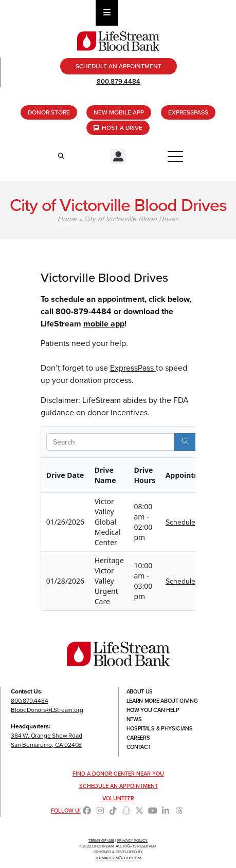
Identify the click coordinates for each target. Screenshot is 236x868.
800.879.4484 (119, 81)
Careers (138, 738)
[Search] (185, 442)
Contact (139, 747)
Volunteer (118, 798)
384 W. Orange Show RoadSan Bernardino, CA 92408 (46, 740)
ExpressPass (133, 368)
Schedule (180, 522)
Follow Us (67, 811)
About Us (140, 691)
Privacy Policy (132, 841)
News (134, 719)
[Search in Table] (110, 442)
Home (67, 219)
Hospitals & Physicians (160, 728)
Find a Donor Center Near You (118, 774)
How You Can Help (153, 710)
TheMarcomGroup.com (118, 858)
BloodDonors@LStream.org (47, 710)
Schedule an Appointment (119, 786)
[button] (118, 157)
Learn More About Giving (162, 701)
